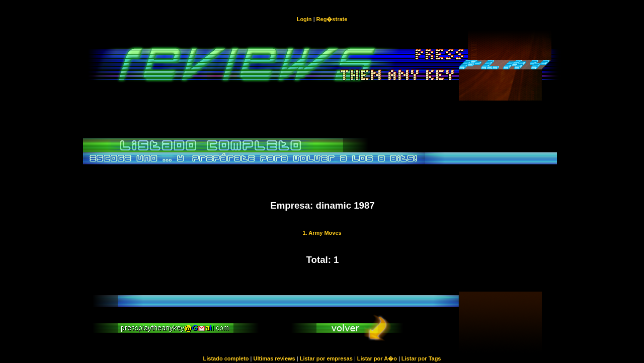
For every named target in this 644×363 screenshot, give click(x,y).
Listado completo (226, 358)
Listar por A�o (377, 358)
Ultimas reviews (274, 358)
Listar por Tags (421, 358)
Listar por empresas (326, 358)
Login (304, 19)
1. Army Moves (322, 233)
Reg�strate (332, 19)
